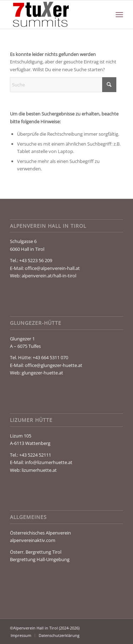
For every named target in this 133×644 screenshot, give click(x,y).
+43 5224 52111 (35, 455)
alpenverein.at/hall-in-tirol (49, 276)
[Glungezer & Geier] (55, 15)
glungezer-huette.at (42, 373)
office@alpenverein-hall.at (52, 268)
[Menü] (119, 15)
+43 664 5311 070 (50, 357)
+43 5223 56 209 (36, 260)
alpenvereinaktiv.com (33, 540)
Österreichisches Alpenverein (40, 533)
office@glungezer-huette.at (54, 365)
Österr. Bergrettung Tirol (36, 552)
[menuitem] (119, 15)
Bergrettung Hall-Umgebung (40, 559)
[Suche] (63, 85)
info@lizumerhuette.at (49, 462)
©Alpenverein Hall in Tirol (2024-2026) (45, 628)
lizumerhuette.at (39, 470)
